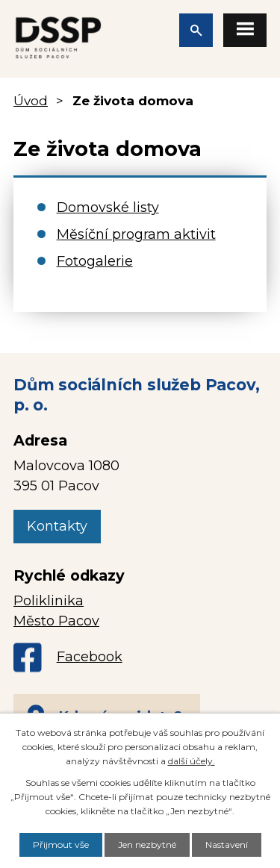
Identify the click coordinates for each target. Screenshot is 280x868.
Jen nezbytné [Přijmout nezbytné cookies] (147, 844)
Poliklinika (49, 601)
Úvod (31, 100)
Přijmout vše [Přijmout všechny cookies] (61, 844)
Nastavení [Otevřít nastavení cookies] (227, 844)
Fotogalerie (95, 261)
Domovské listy (108, 207)
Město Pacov (56, 621)
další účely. (192, 761)
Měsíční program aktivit (136, 234)
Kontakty (57, 526)
